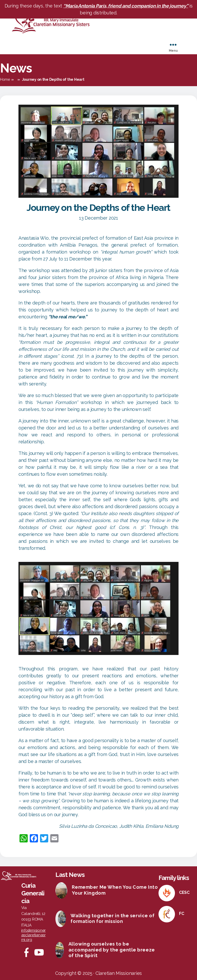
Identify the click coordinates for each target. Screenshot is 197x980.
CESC (184, 892)
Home (5, 79)
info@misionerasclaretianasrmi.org (34, 935)
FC (181, 914)
